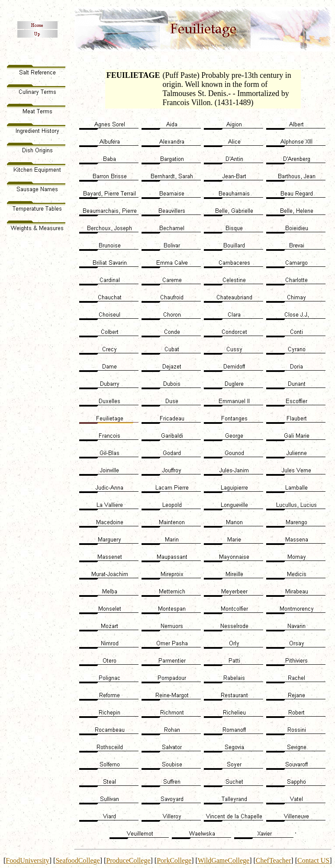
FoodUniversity (27, 860)
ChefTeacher (274, 860)
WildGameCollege (224, 860)
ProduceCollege (128, 860)
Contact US (313, 860)
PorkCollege (174, 860)
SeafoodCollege (77, 860)
